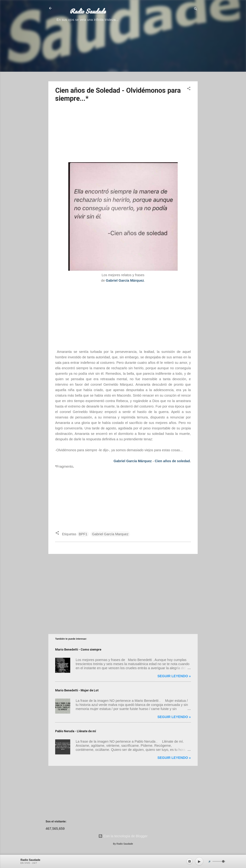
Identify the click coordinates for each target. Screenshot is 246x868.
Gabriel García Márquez (133, 461)
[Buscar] (196, 9)
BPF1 (83, 534)
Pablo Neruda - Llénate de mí (76, 731)
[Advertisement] (123, 55)
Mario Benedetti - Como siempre (78, 649)
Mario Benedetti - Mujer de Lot (77, 690)
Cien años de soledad (172, 461)
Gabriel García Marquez (110, 534)
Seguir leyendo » (174, 676)
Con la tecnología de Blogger (123, 836)
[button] (189, 89)
